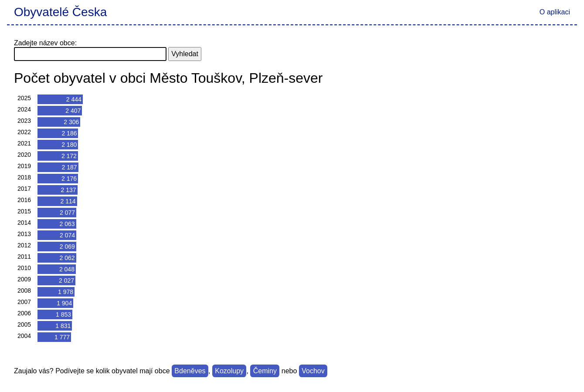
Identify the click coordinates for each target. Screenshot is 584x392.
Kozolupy (229, 371)
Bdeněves (190, 371)
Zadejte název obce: (45, 43)
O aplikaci (555, 12)
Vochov (313, 371)
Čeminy (265, 371)
